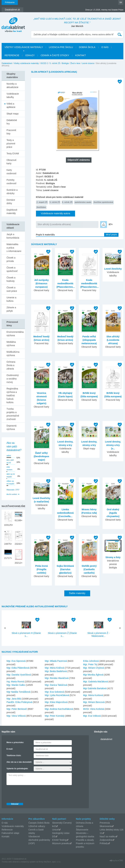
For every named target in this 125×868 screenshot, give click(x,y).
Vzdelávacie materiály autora (56, 213)
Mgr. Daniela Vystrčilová (19, 675)
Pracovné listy (11, 132)
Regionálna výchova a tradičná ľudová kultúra (12, 395)
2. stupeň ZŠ (42, 202)
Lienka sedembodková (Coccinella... (65, 513)
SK (121, 2)
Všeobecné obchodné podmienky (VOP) (39, 840)
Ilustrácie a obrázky (12, 192)
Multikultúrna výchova (13, 354)
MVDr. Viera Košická (94, 709)
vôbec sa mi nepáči (10, 482)
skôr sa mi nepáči (11, 475)
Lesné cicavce (88, 63)
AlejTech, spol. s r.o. (52, 862)
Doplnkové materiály (12, 212)
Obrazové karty (11, 162)
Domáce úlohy (11, 202)
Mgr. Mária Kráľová (54, 668)
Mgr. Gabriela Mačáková (96, 682)
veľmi (9, 456)
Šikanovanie (82, 830)
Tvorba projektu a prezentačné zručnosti (13, 414)
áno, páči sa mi (10, 461)
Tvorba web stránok (10, 862)
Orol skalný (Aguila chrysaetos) (113, 513)
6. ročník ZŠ (67, 202)
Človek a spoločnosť (12, 269)
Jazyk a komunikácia (13, 236)
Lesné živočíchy (113, 269)
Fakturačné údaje (10, 833)
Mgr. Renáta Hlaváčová (57, 678)
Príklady (104, 843)
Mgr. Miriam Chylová (94, 668)
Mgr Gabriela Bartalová (95, 688)
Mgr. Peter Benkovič (17, 709)
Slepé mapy (13, 114)
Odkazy (30, 55)
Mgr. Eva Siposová (16, 661)
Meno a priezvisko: (15, 742)
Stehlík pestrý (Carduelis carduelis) (89, 569)
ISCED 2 (44, 63)
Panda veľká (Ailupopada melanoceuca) (89, 340)
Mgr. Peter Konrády (55, 716)
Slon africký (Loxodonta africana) (54, 224)
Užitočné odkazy (37, 826)
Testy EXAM (13, 153)
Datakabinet (7, 63)
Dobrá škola (87, 47)
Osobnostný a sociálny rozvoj (13, 379)
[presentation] (31, 793)
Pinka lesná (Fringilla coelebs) (41, 569)
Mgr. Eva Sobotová (54, 692)
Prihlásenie (10, 2)
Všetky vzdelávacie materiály (24, 47)
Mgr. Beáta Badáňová (56, 671)
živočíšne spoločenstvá (103, 202)
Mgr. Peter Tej (90, 664)
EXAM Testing (59, 840)
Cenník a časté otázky (55, 55)
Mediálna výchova (11, 344)
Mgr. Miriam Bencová (94, 702)
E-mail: (10, 749)
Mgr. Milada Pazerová (56, 661)
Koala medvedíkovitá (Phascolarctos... (66, 283)
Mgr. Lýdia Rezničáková (57, 695)
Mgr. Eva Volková (92, 716)
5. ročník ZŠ (55, 63)
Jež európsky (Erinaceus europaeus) (41, 283)
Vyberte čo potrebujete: (17, 769)
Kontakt (80, 55)
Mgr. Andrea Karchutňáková (59, 709)
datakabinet (106, 739)
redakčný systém (28, 862)
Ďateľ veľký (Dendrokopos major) (41, 456)
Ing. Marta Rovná (15, 682)
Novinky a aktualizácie (12, 85)
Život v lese (75, 63)
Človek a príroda (11, 259)
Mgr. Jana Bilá (14, 699)
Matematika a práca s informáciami (14, 248)
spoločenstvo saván (83, 202)
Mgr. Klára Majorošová (56, 702)
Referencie (12, 55)
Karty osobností (11, 172)
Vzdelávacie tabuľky (13, 95)
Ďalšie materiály (77, 593)
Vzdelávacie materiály (13, 826)
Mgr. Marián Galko (16, 685)
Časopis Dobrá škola (39, 823)
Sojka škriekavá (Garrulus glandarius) (65, 569)
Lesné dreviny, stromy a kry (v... (113, 445)
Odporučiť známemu (79, 160)
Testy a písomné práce (11, 144)
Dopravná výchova (11, 427)
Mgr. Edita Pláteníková (18, 668)
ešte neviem (9, 468)
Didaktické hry (12, 122)
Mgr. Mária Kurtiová (93, 695)
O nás (105, 47)
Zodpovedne (106, 840)
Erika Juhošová (91, 661)
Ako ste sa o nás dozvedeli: (19, 762)
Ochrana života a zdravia (11, 365)
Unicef (55, 830)
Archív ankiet (12, 494)
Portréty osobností (11, 182)
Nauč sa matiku (107, 836)
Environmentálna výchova (15, 334)
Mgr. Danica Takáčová (56, 685)
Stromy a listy (113, 557)
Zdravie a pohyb (11, 309)
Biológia (65, 63)
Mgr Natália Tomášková (18, 692)
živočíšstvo (41, 207)
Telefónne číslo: (14, 755)
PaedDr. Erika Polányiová (19, 702)
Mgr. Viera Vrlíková (16, 716)
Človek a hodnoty (11, 279)
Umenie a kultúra (11, 299)
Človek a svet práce (12, 289)
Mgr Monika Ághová (93, 675)
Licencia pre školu (61, 47)
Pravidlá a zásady (85, 840)
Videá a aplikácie (11, 105)
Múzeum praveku (61, 843)
